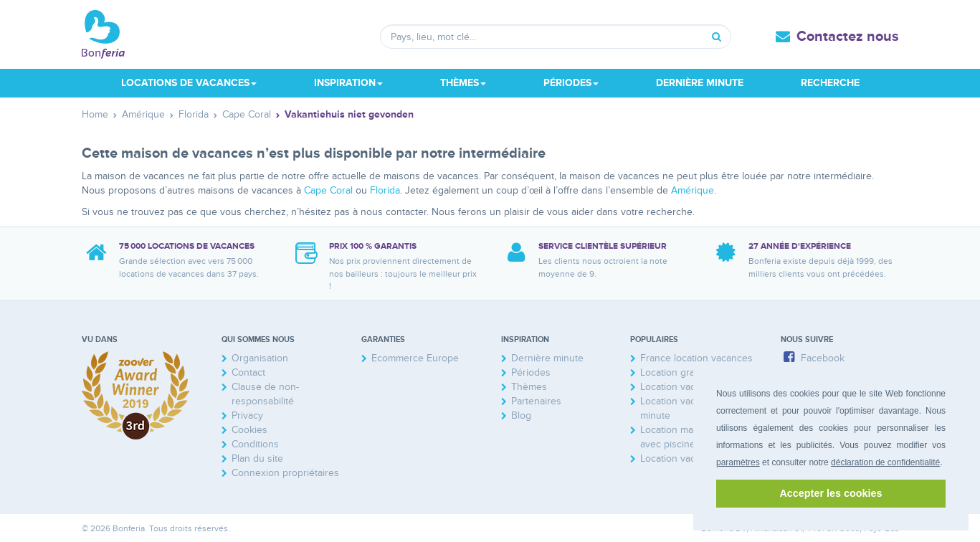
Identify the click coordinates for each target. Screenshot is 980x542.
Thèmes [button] (463, 83)
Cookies (249, 430)
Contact (248, 372)
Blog (521, 415)
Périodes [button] (571, 83)
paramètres (738, 462)
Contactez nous (848, 37)
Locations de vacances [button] (189, 83)
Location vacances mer (691, 458)
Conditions (255, 444)
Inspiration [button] (348, 83)
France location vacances (696, 358)
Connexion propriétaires (285, 473)
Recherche (830, 83)
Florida (385, 190)
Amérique (693, 190)
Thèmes (529, 387)
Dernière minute (700, 83)
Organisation (260, 358)
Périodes (531, 372)
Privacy (247, 415)
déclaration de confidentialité (885, 462)
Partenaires (536, 401)
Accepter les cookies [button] (831, 493)
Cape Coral (328, 190)
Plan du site (257, 458)
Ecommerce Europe (415, 358)
